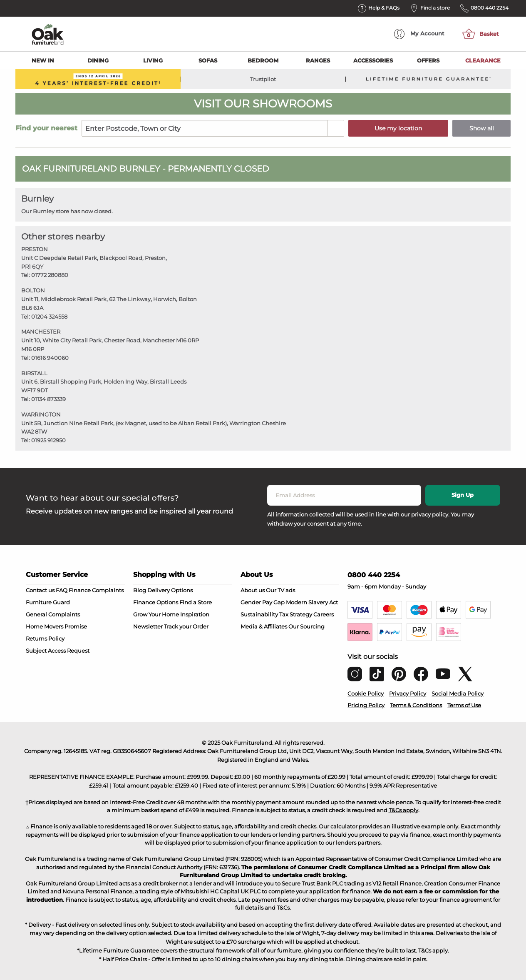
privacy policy (430, 514)
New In (43, 60)
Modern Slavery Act (312, 602)
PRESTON (35, 249)
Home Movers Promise (56, 626)
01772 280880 (50, 275)
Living (153, 60)
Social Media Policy (458, 693)
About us (253, 590)
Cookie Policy (366, 693)
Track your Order (186, 626)
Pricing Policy (366, 705)
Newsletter (148, 626)
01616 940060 (50, 358)
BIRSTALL (34, 373)
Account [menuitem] (419, 34)
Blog (140, 590)
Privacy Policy (408, 693)
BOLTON (33, 290)
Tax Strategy (296, 614)
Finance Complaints (96, 590)
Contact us (40, 590)
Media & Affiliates (264, 626)
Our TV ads (280, 590)
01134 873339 (48, 399)
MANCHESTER (41, 332)
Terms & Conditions (416, 705)
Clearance (483, 60)
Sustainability (259, 614)
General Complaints (53, 614)
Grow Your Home (156, 614)
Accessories (373, 60)
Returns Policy (45, 638)
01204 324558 (49, 317)
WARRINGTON (41, 414)
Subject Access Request (58, 651)
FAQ (62, 590)
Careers (324, 614)
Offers (428, 60)
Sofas (208, 60)
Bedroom (263, 60)
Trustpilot (263, 79)
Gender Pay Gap (263, 602)
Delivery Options (170, 590)
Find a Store (196, 602)
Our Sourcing (306, 626)
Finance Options (156, 602)
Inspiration (195, 614)
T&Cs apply (403, 810)
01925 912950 (48, 440)
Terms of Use (464, 705)
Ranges (318, 60)
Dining (98, 60)
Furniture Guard (48, 602)
